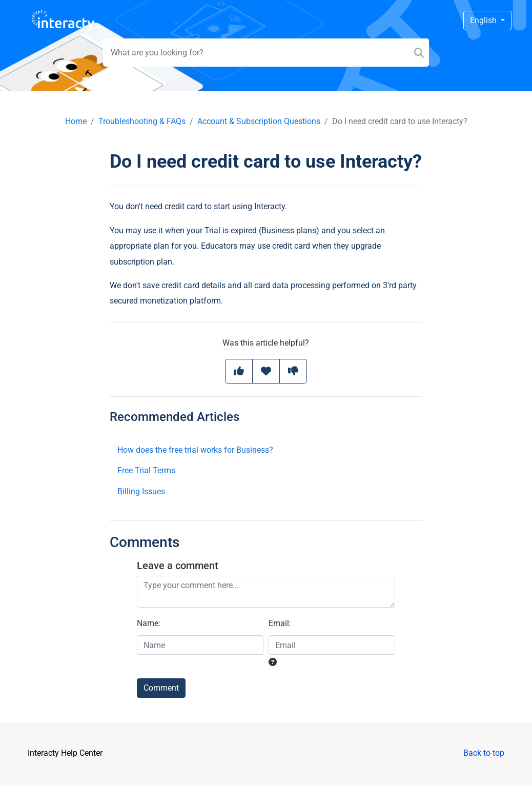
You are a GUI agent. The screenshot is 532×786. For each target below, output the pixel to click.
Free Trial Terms (146, 470)
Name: (149, 623)
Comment (161, 688)
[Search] (419, 53)
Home (76, 121)
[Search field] (266, 53)
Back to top (484, 753)
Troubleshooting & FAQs (142, 121)
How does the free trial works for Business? (195, 450)
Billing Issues (141, 491)
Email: (280, 623)
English (484, 20)
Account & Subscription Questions (259, 121)
